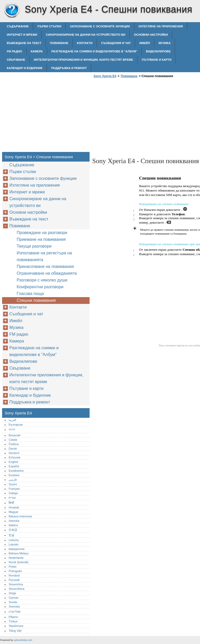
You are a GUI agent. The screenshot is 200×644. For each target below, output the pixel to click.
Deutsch (14, 453)
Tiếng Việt (15, 631)
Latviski (13, 544)
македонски (17, 549)
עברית (12, 498)
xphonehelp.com (23, 640)
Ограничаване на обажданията (47, 273)
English (13, 462)
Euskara (14, 475)
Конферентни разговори (40, 287)
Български (16, 425)
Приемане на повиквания (41, 239)
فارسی (13, 480)
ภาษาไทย (15, 612)
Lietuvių (14, 540)
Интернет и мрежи (22, 35)
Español (14, 466)
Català (13, 440)
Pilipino (13, 617)
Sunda (13, 602)
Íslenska (14, 521)
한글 (11, 535)
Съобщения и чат (116, 43)
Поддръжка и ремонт (69, 68)
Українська (16, 626)
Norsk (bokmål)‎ (18, 562)
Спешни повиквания (36, 300)
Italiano (13, 525)
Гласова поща (30, 294)
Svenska (14, 606)
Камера (37, 51)
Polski (12, 567)
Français (14, 489)
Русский (14, 580)
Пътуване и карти (157, 60)
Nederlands (16, 558)
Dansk (13, 449)
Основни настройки (151, 35)
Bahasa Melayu (19, 553)
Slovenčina (16, 584)
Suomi (13, 484)
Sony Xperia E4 (12, 10)
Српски (13, 598)
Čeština (14, 444)
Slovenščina (16, 589)
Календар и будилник (25, 68)
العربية (12, 420)
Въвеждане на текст (24, 43)
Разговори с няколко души (42, 280)
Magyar (13, 512)
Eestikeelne (16, 471)
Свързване (16, 60)
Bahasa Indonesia (20, 516)
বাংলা (12, 430)
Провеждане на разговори (42, 233)
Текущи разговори (34, 246)
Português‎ (15, 571)
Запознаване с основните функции (100, 26)
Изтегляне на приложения (161, 26)
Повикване (59, 43)
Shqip (12, 593)
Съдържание (18, 26)
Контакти (85, 43)
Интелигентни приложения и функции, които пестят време (83, 60)
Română (14, 575)
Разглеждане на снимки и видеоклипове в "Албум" (94, 51)
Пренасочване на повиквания (45, 266)
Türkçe (13, 621)
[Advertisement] (136, 116)
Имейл (145, 43)
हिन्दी (11, 503)
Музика (165, 43)
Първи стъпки (49, 26)
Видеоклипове (158, 51)
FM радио (14, 51)
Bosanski (14, 435)
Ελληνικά (14, 457)
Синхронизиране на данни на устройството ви (86, 35)
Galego (13, 493)
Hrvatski (14, 507)
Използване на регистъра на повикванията (44, 256)
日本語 (13, 530)
